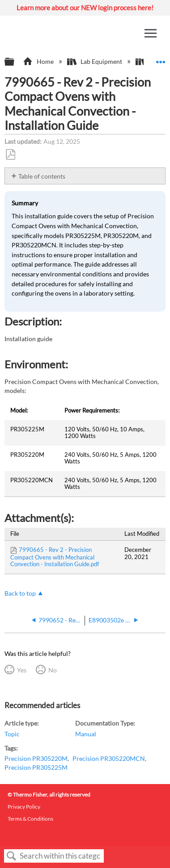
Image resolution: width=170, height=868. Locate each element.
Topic (12, 734)
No (53, 670)
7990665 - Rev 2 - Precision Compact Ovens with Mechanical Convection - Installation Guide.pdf (55, 557)
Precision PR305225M (36, 767)
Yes (22, 670)
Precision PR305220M (36, 758)
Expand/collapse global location (161, 59)
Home (39, 61)
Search (12, 856)
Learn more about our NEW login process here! (85, 8)
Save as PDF (10, 155)
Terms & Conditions (30, 819)
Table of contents (42, 176)
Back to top (20, 593)
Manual (86, 734)
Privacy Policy (24, 807)
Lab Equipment (95, 61)
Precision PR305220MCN (109, 758)
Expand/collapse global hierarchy (15, 62)
